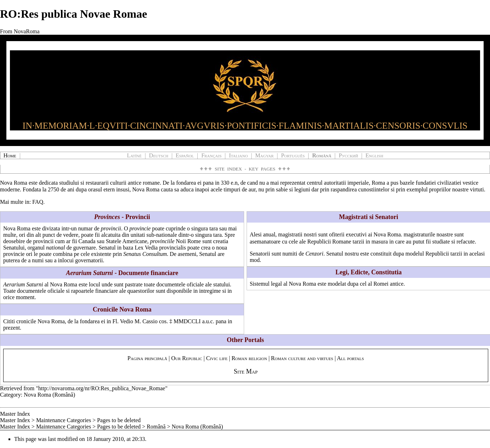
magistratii (290, 234)
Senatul (335, 254)
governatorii (89, 260)
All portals (350, 358)
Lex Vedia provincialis (160, 248)
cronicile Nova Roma (41, 321)
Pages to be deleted (119, 420)
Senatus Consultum (145, 254)
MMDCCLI (187, 321)
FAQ (38, 202)
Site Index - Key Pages (245, 169)
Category (10, 395)
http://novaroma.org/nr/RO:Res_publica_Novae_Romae (102, 388)
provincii (111, 228)
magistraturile (419, 234)
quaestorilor (141, 291)
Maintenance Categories (64, 420)
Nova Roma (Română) (49, 395)
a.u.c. (208, 321)
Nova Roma (14, 183)
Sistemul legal (266, 284)
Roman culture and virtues (302, 358)
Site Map (246, 371)
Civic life (217, 358)
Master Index (15, 414)
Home (10, 155)
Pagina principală (147, 358)
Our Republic (187, 358)
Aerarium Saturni (23, 284)
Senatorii (260, 254)
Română (156, 427)
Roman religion (249, 358)
